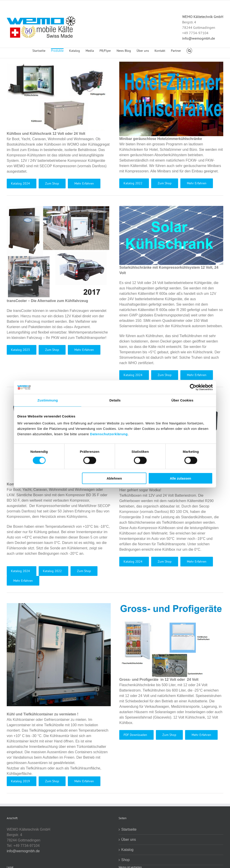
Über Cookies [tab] (182, 400)
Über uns (129, 840)
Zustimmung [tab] (48, 400)
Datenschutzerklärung (109, 434)
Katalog (127, 850)
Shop (125, 860)
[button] (189, 53)
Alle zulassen (180, 478)
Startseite (129, 829)
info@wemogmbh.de (199, 38)
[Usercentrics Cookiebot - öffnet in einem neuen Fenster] (193, 387)
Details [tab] (115, 400)
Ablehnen (114, 478)
